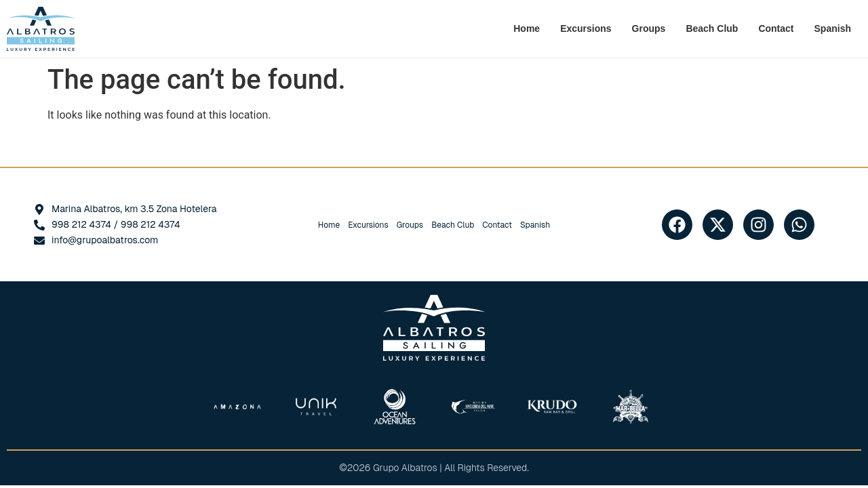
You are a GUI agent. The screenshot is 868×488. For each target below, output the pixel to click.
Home (527, 28)
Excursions (586, 28)
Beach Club (712, 28)
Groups (649, 28)
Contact (776, 28)
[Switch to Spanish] (833, 28)
